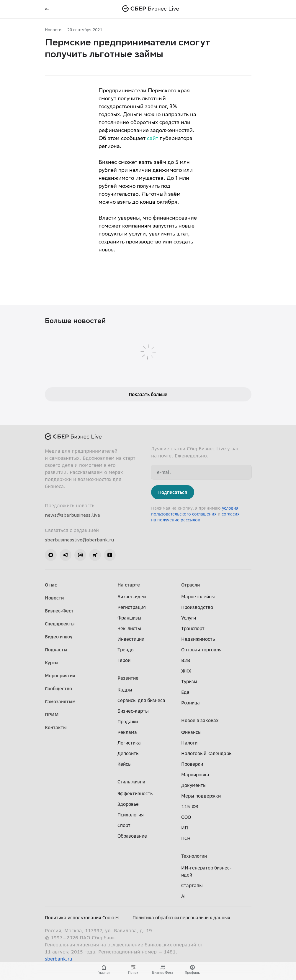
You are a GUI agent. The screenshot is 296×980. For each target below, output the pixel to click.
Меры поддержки (201, 796)
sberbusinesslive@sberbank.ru (79, 540)
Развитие (128, 678)
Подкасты (56, 650)
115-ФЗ (190, 806)
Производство (197, 607)
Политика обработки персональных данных (181, 918)
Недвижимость (198, 639)
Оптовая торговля (201, 650)
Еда (185, 692)
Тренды (126, 650)
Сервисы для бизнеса (141, 700)
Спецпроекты (60, 624)
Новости (53, 30)
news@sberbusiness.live (72, 515)
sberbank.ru (59, 959)
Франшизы (129, 618)
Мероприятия (60, 676)
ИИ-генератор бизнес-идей (206, 871)
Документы (194, 785)
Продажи (128, 722)
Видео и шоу (59, 637)
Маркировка (195, 775)
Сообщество (58, 689)
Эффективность (135, 793)
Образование (132, 836)
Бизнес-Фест (59, 611)
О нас (51, 585)
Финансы (191, 732)
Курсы (52, 663)
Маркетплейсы (198, 597)
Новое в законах (200, 720)
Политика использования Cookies (82, 918)
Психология (131, 815)
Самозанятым (60, 701)
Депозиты (129, 753)
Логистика (129, 743)
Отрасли (190, 585)
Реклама (127, 732)
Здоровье (128, 804)
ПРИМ (52, 714)
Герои (124, 660)
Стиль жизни (131, 782)
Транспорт (193, 628)
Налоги (189, 743)
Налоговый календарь (206, 753)
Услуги (189, 618)
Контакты (56, 727)
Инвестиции (131, 639)
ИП (185, 828)
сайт (153, 139)
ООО (186, 817)
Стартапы (192, 885)
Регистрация (132, 607)
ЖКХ (186, 671)
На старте (129, 585)
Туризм (189, 681)
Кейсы (125, 764)
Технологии (194, 856)
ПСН (186, 838)
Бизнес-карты (133, 711)
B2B (186, 660)
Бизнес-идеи (132, 597)
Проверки (192, 764)
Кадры (125, 690)
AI (183, 896)
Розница (190, 703)
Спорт (124, 825)
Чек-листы (129, 628)
